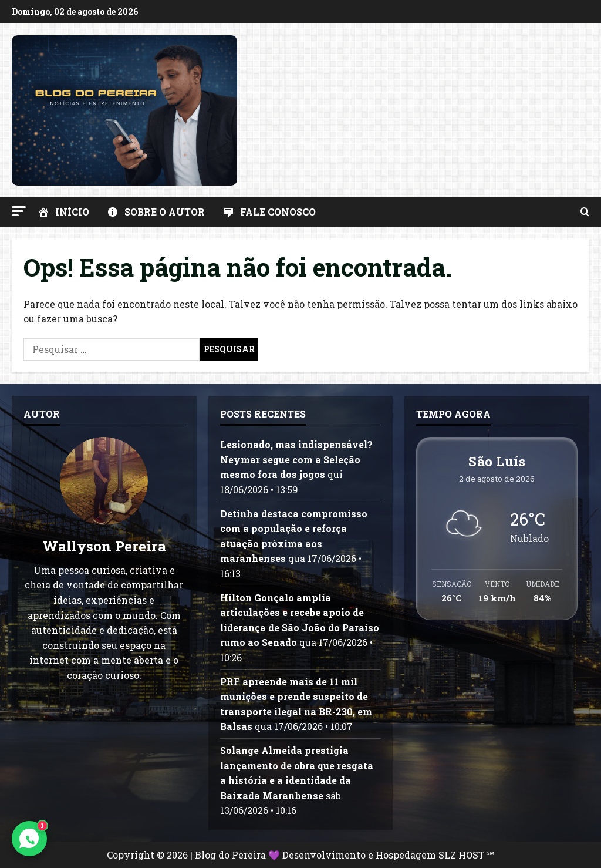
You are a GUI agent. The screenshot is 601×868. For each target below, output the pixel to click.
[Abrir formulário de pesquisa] (585, 212)
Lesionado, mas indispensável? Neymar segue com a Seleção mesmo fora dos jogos (296, 459)
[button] (19, 211)
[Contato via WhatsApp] (29, 839)
